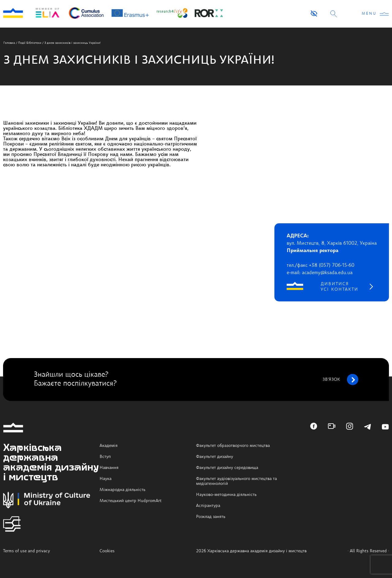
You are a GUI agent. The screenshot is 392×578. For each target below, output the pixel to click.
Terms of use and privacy (26, 551)
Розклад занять (211, 517)
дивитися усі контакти (339, 287)
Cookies (107, 551)
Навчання (109, 468)
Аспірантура (208, 506)
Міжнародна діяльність (123, 490)
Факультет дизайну (215, 457)
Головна (9, 43)
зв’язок (340, 380)
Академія (109, 446)
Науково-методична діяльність (226, 495)
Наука (106, 479)
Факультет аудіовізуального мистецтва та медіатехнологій (236, 481)
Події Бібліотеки (30, 43)
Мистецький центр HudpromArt (131, 501)
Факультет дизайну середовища (227, 468)
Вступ (105, 457)
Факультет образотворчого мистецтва (233, 446)
